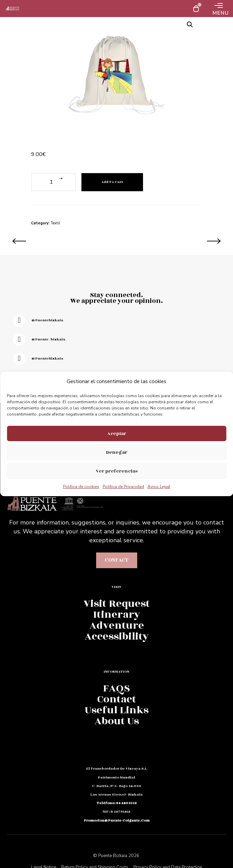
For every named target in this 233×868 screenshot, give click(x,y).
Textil (55, 223)
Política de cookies (81, 487)
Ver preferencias (117, 471)
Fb (8, 783)
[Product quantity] (51, 182)
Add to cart (112, 182)
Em (8, 795)
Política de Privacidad (123, 487)
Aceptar (117, 433)
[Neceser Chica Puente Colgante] (172, 241)
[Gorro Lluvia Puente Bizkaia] (62, 241)
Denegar (117, 452)
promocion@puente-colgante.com (117, 821)
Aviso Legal (159, 487)
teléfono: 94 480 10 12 (117, 803)
